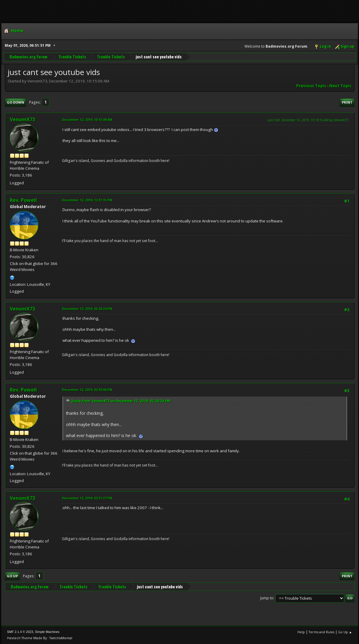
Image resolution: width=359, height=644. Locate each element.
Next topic (340, 86)
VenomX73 (22, 119)
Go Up (12, 576)
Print (347, 102)
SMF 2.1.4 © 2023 (20, 632)
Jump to (267, 598)
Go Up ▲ (345, 632)
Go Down (15, 102)
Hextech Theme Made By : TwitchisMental (40, 638)
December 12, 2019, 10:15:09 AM (87, 120)
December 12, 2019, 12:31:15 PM (87, 200)
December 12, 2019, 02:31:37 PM (87, 498)
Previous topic (311, 86)
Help (301, 632)
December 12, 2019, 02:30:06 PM (87, 390)
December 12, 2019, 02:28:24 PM (87, 309)
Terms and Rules (322, 632)
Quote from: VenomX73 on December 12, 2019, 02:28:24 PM (120, 401)
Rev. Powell (23, 200)
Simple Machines (47, 632)
